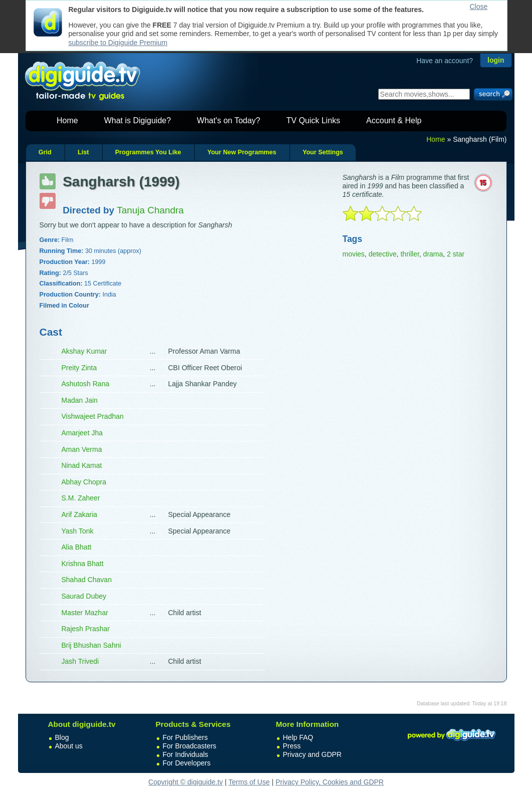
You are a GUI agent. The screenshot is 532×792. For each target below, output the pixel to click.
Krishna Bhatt (83, 564)
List (83, 152)
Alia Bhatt (77, 547)
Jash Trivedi (80, 661)
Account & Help (394, 120)
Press (292, 746)
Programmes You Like (148, 152)
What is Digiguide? (138, 120)
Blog (62, 737)
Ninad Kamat (82, 465)
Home (67, 120)
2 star (456, 254)
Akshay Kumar (84, 351)
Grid (45, 152)
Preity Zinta (79, 368)
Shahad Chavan (87, 580)
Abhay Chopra (84, 482)
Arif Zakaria (80, 514)
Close (479, 7)
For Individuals (186, 754)
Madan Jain (80, 400)
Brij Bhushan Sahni (91, 645)
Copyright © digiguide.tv (186, 782)
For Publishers (185, 737)
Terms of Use (249, 782)
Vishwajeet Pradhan (93, 416)
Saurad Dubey (84, 596)
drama (433, 254)
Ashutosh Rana (86, 384)
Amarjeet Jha (82, 433)
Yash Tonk (78, 531)
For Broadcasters (190, 746)
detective (383, 254)
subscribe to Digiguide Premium (118, 43)
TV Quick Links (313, 120)
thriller (410, 254)
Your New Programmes (242, 152)
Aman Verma (82, 449)
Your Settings (323, 152)
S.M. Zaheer (81, 498)
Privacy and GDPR (312, 754)
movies (354, 254)
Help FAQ (298, 737)
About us (69, 746)
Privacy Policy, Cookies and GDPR (330, 782)
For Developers (187, 763)
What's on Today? (228, 120)
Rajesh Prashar (86, 629)
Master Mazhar (85, 613)
